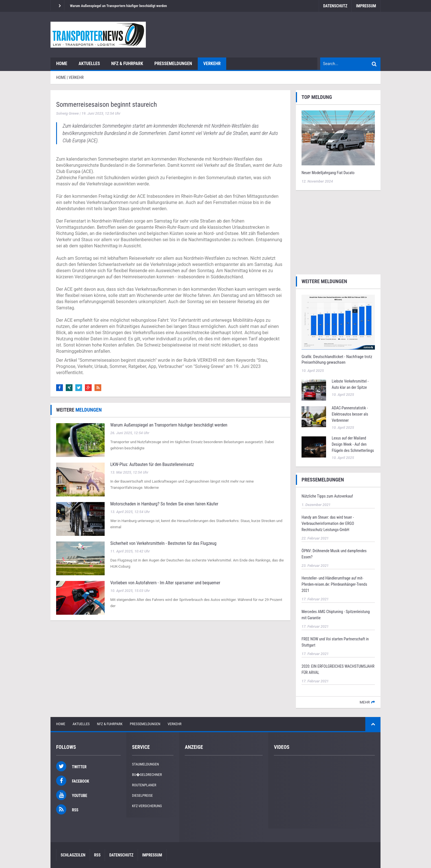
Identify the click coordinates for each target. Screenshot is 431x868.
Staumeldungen (145, 764)
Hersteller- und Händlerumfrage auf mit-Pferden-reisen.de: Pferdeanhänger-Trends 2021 (334, 584)
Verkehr (212, 64)
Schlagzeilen (73, 855)
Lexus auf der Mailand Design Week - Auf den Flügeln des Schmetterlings (353, 444)
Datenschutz (335, 6)
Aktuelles (89, 64)
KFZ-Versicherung (147, 806)
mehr (365, 702)
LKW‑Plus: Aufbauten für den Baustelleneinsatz (152, 464)
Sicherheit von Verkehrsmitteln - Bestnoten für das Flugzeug (163, 543)
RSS (97, 855)
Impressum (366, 6)
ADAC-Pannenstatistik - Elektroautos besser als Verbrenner (350, 414)
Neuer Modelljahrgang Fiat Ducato (328, 173)
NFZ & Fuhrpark (127, 64)
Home (62, 64)
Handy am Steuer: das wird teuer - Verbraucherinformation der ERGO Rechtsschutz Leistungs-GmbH (328, 523)
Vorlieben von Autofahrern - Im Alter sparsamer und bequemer (165, 583)
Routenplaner (144, 785)
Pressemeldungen (173, 64)
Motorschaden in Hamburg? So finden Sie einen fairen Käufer (164, 504)
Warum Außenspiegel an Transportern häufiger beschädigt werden (118, 6)
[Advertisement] (338, 232)
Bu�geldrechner (147, 775)
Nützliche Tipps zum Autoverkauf (327, 496)
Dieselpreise (142, 795)
